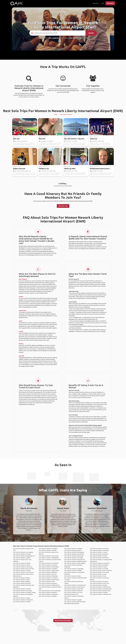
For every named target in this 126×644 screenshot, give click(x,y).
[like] (35, 121)
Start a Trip (96, 3)
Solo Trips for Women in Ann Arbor (99, 549)
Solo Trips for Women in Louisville (99, 569)
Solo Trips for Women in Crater (98, 574)
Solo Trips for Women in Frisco (98, 576)
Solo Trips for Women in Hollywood (48, 594)
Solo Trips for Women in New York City (23, 569)
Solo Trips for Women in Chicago (22, 554)
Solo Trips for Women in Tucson (99, 552)
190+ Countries (54, 38)
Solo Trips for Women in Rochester (99, 558)
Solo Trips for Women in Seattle (22, 558)
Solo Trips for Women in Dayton (99, 585)
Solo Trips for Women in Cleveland (99, 550)
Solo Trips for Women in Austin (21, 580)
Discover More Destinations (63, 621)
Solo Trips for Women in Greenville (74, 589)
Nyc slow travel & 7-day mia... (75, 139)
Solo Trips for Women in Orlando (48, 550)
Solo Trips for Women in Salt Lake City (75, 560)
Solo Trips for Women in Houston (22, 589)
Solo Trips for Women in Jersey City (23, 567)
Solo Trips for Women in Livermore (48, 565)
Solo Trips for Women (66, 114)
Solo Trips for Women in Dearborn (99, 554)
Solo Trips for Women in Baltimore (48, 572)
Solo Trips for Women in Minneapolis (74, 552)
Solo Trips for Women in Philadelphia (49, 558)
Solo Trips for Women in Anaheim (48, 596)
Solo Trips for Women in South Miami (49, 567)
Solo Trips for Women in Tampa (22, 598)
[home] (17, 3)
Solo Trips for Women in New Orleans (74, 587)
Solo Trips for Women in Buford (73, 550)
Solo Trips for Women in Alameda (73, 549)
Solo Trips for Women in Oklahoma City (100, 594)
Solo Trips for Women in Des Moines (74, 554)
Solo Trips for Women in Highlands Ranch (75, 561)
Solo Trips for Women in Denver (22, 565)
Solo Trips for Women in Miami (72, 576)
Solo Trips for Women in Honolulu (48, 583)
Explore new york (19, 169)
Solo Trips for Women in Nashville (48, 593)
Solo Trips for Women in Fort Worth (99, 572)
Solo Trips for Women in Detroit (98, 556)
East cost (16, 139)
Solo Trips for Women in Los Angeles (23, 552)
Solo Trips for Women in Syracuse (99, 582)
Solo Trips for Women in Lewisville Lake (75, 585)
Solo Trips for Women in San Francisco (23, 572)
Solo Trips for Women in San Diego (22, 591)
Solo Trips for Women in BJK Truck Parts (101, 571)
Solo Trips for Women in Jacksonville (49, 571)
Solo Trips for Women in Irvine (47, 582)
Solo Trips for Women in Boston (22, 582)
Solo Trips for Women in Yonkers (22, 602)
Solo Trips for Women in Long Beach (100, 563)
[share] (35, 124)
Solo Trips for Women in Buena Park (74, 556)
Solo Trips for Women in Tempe (98, 567)
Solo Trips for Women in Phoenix (22, 583)
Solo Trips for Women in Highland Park (49, 585)
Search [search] (91, 33)
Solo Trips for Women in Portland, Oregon (24, 593)
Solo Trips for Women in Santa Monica (100, 587)
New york (42, 139)
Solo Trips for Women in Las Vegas (74, 558)
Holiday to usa (44, 169)
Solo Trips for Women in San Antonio (49, 556)
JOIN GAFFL (110, 3)
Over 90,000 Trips (76, 38)
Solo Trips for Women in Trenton (22, 571)
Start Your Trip (63, 206)
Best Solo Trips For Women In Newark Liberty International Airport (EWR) (63, 111)
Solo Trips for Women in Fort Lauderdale (50, 591)
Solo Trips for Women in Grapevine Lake (101, 589)
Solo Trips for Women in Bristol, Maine (100, 591)
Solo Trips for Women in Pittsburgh (48, 576)
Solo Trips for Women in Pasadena (99, 565)
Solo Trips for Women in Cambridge (74, 569)
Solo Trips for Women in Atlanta (22, 563)
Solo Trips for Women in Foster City (99, 583)
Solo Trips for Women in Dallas (21, 578)
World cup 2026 (70, 169)
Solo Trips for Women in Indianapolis (23, 600)
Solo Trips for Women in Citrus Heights (75, 563)
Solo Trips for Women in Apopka (73, 600)
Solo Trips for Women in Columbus (48, 549)
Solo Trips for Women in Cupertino (48, 569)
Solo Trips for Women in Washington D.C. (24, 556)
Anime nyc (94, 139)
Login (103, 3)
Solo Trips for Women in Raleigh (73, 571)
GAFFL (56, 114)
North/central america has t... (100, 169)
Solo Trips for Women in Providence (48, 578)
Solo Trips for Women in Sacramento (49, 563)
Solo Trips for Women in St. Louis (48, 574)
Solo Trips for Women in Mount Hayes (49, 580)
